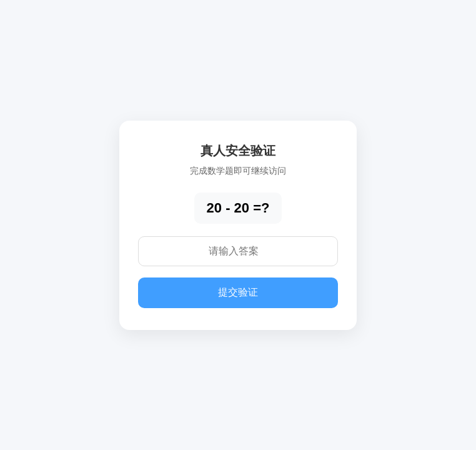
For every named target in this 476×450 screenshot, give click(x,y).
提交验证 (238, 292)
